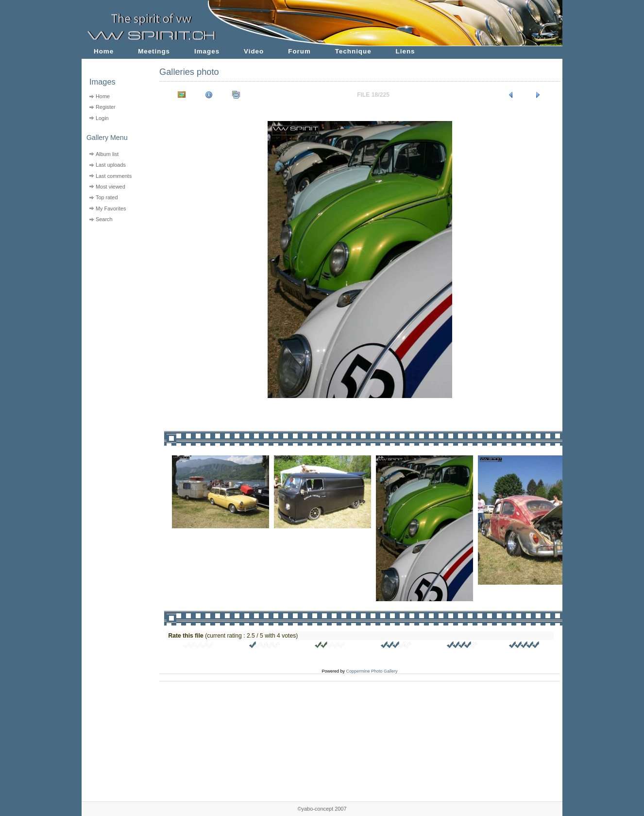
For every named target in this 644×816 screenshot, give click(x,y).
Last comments (114, 176)
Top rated (107, 197)
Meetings (154, 51)
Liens (406, 51)
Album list (107, 154)
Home (104, 51)
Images (207, 51)
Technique (353, 51)
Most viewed (110, 187)
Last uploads (111, 165)
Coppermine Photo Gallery (372, 671)
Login (102, 118)
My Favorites (111, 208)
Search (104, 219)
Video (254, 51)
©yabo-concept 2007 (322, 809)
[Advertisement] (114, 287)
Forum (299, 51)
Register (106, 107)
